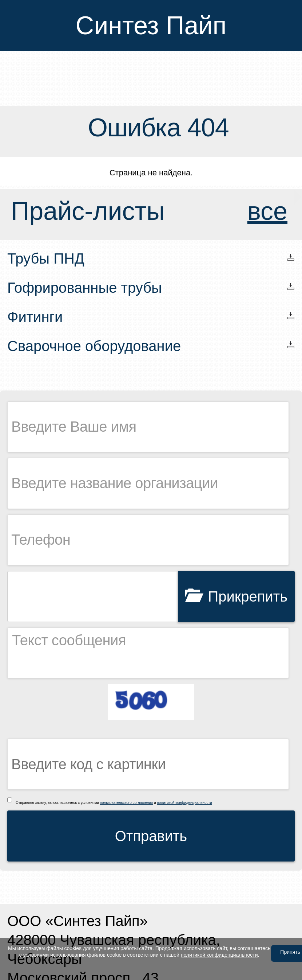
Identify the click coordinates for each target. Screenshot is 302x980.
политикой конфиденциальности (184, 803)
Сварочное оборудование (94, 346)
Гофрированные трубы (85, 288)
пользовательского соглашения (127, 803)
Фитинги (35, 317)
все (267, 211)
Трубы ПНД (46, 258)
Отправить (151, 836)
